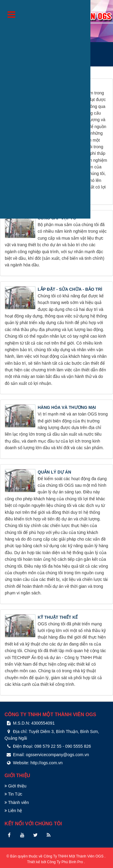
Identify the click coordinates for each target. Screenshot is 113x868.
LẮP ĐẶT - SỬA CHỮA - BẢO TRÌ (70, 289)
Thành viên (17, 802)
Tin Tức (13, 794)
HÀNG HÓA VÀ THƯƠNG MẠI (67, 407)
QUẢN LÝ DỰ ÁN (54, 472)
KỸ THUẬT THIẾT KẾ (58, 617)
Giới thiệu (15, 786)
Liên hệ (13, 811)
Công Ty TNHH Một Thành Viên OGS (74, 856)
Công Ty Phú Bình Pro (66, 862)
